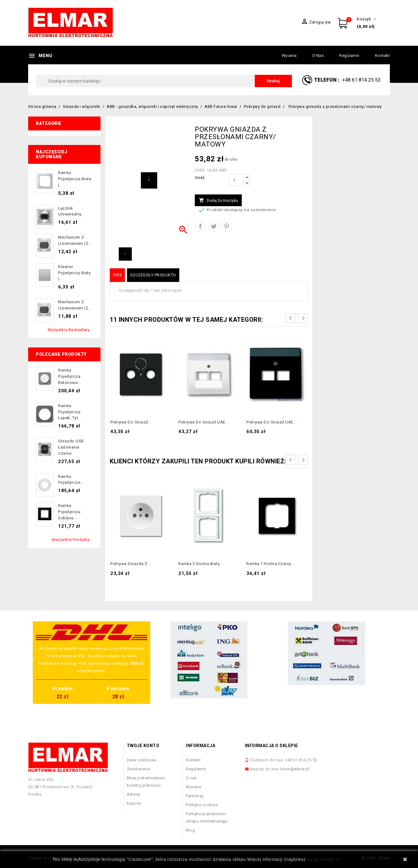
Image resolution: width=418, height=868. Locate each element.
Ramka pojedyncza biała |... (75, 179)
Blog (190, 830)
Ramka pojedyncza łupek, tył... (70, 412)
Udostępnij (200, 226)
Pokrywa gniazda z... (130, 564)
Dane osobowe (141, 760)
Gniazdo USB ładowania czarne (71, 447)
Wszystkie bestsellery (69, 330)
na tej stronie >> (324, 859)
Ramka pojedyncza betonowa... (70, 376)
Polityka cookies (202, 805)
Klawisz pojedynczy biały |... (74, 273)
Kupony (134, 803)
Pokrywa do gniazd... (131, 422)
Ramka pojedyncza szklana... (69, 512)
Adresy (134, 794)
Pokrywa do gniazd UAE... (203, 422)
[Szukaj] (164, 81)
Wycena (289, 55)
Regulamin (349, 55)
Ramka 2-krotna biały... (200, 564)
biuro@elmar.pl (295, 769)
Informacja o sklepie (271, 746)
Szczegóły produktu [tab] (153, 275)
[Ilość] (236, 180)
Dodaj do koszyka (218, 201)
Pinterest (226, 226)
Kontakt (383, 55)
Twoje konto (143, 746)
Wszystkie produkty (71, 540)
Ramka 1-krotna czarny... (270, 564)
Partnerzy (195, 796)
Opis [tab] (117, 275)
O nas (318, 55)
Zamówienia (139, 769)
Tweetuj (213, 226)
